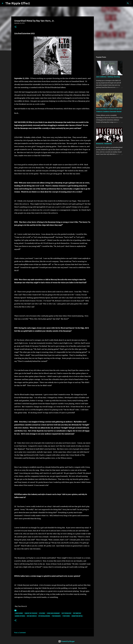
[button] (15, 27)
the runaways (56, 616)
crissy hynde (19, 613)
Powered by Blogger (67, 641)
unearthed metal (77, 616)
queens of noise (20, 616)
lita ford (42, 613)
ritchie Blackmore (44, 616)
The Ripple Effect (18, 3)
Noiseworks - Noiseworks (104, 144)
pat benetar (77, 613)
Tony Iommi (66, 616)
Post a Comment (20, 633)
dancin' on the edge (31, 613)
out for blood (66, 613)
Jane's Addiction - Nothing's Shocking (108, 77)
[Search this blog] (122, 3)
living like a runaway (53, 613)
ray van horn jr (32, 616)
